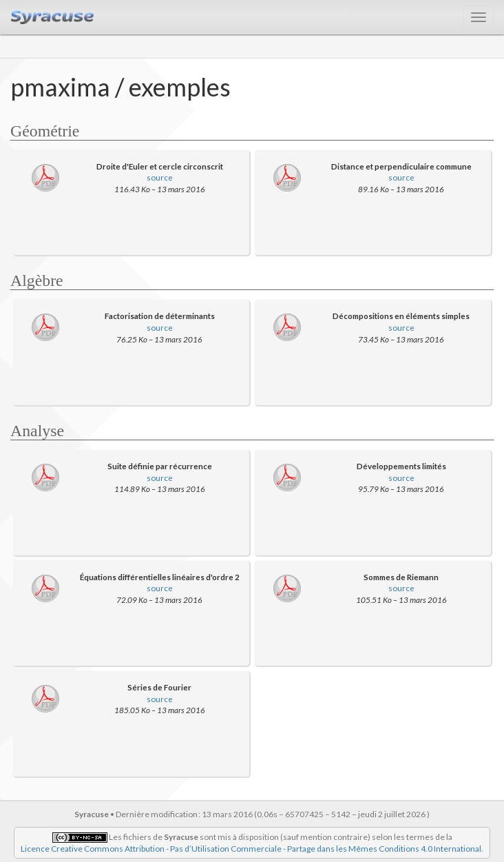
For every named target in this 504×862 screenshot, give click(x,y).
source (160, 177)
